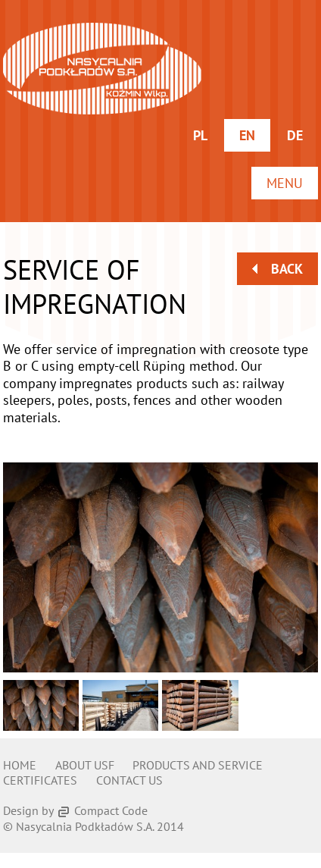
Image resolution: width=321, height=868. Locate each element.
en (247, 135)
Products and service (198, 765)
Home (20, 765)
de (295, 135)
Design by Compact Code (75, 810)
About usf (85, 765)
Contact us (129, 780)
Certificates (40, 780)
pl (200, 135)
